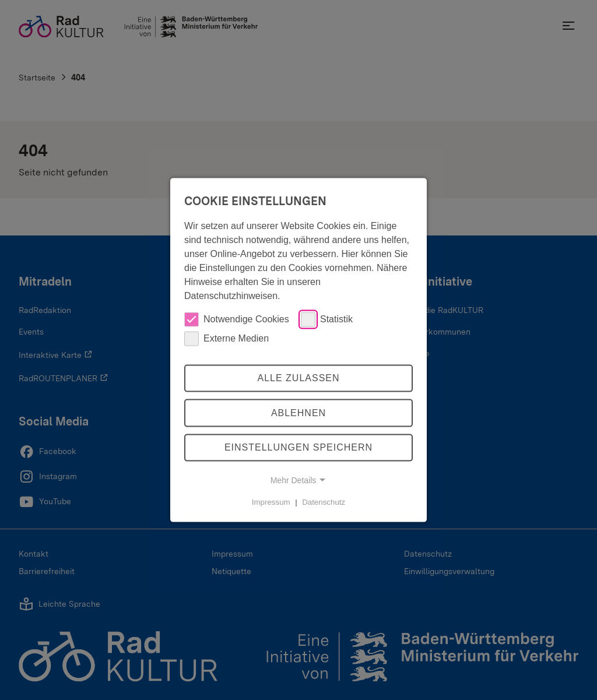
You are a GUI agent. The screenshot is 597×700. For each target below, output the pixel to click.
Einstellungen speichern (298, 447)
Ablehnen (298, 413)
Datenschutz (324, 502)
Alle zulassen (298, 378)
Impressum (271, 502)
